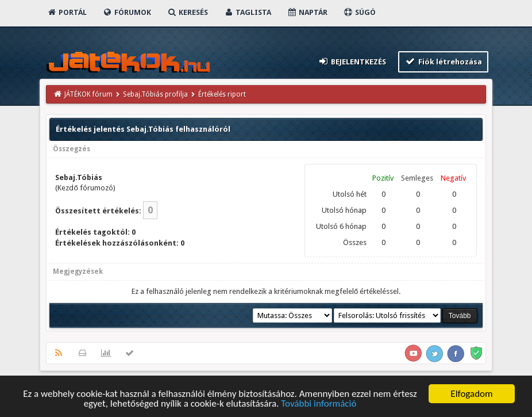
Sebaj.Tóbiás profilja (155, 94)
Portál (67, 12)
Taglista (247, 12)
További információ (319, 405)
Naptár (307, 12)
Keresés (187, 12)
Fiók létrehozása (443, 61)
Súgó (359, 12)
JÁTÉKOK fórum (88, 94)
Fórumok (127, 12)
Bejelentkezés (352, 61)
